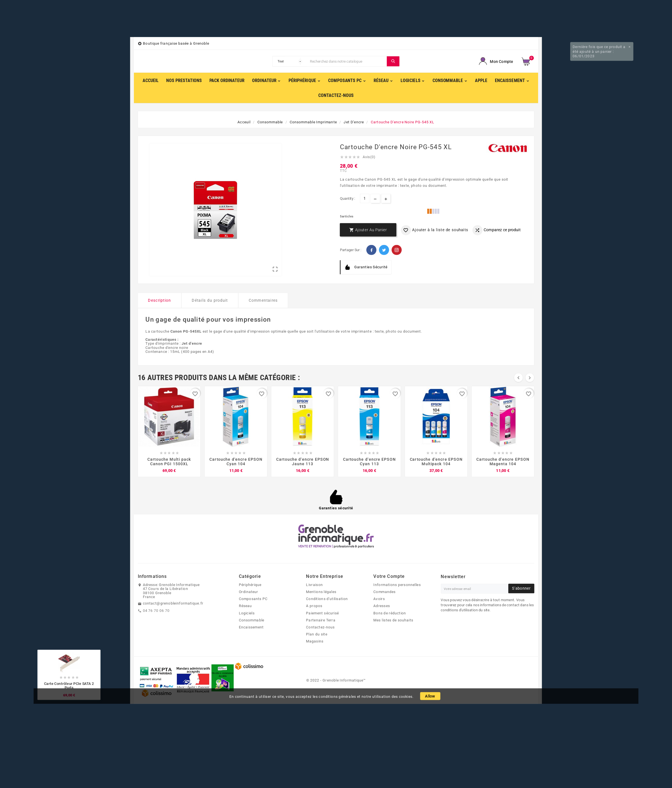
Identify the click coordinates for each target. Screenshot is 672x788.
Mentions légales (321, 592)
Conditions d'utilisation (327, 599)
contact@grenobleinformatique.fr (173, 603)
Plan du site (317, 634)
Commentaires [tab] (263, 300)
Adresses (382, 606)
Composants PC (253, 599)
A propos (314, 606)
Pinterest (397, 250)
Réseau (245, 606)
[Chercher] (347, 61)
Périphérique (250, 585)
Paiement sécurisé (322, 613)
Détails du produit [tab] (210, 300)
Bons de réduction (390, 613)
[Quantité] (365, 198)
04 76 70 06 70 (156, 610)
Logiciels (247, 613)
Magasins (315, 641)
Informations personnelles (397, 585)
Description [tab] (159, 300)
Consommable (252, 620)
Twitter (384, 250)
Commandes (384, 592)
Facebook (371, 250)
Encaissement (251, 627)
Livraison (314, 585)
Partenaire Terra (321, 620)
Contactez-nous (320, 627)
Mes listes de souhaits (393, 620)
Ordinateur (249, 592)
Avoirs (379, 599)
